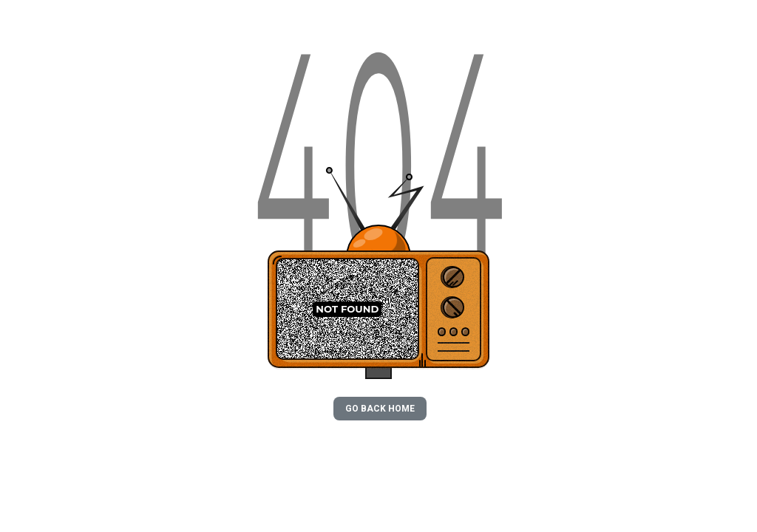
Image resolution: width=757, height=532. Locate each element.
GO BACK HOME (380, 409)
